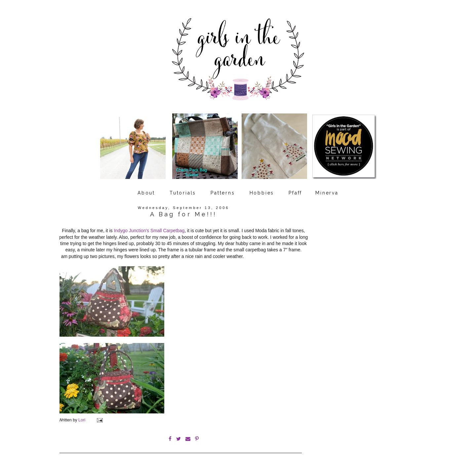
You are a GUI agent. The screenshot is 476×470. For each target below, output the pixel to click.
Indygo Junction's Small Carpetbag (149, 231)
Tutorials (183, 193)
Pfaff (295, 193)
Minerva (327, 193)
